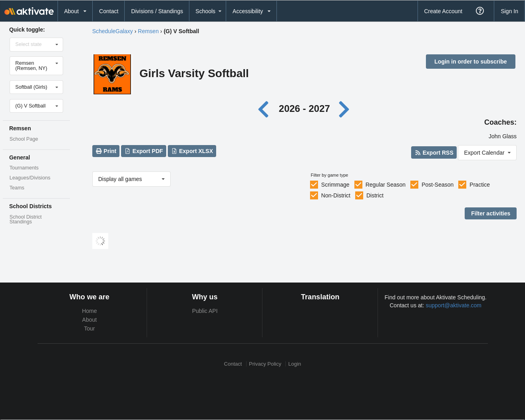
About (90, 320)
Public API (205, 311)
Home (89, 311)
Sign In (509, 11)
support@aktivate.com (454, 305)
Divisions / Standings (157, 11)
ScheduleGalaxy (113, 31)
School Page (24, 139)
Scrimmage (335, 185)
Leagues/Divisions (30, 178)
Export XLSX (192, 151)
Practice (480, 185)
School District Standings (26, 220)
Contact (109, 11)
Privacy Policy (265, 364)
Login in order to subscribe (470, 62)
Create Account (443, 11)
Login (295, 364)
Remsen (148, 31)
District (375, 195)
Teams (17, 188)
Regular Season (386, 185)
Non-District (336, 195)
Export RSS (434, 153)
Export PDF (144, 151)
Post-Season (437, 185)
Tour (89, 328)
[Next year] (345, 108)
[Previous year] (265, 108)
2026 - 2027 (304, 108)
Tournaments (24, 168)
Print (106, 151)
